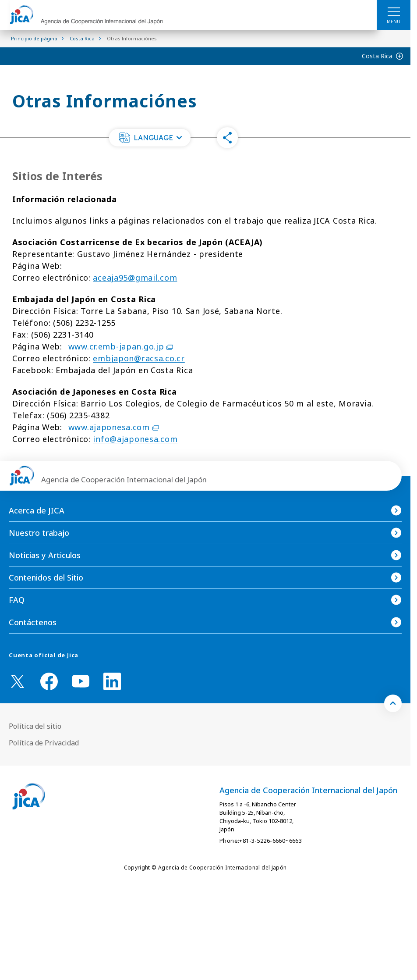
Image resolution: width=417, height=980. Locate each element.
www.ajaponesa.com (114, 427)
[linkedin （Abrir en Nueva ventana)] (112, 681)
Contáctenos (33, 622)
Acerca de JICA (37, 510)
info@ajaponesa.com (135, 439)
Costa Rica (377, 56)
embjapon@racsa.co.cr (139, 358)
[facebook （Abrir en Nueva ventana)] (49, 681)
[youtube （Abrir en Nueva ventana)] (81, 681)
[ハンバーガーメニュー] (394, 11)
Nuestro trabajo (39, 533)
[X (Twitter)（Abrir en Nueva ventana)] (18, 681)
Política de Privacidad (44, 743)
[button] (150, 138)
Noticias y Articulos (45, 555)
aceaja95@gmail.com (135, 278)
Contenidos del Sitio (46, 577)
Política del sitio (35, 726)
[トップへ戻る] (393, 703)
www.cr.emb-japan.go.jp (121, 346)
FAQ (17, 600)
